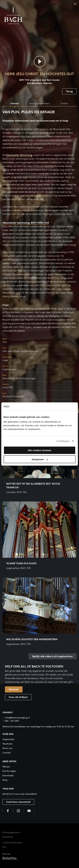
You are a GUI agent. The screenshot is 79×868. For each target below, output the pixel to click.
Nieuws (6, 767)
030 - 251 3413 (11, 721)
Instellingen (63, 441)
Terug (69, 91)
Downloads (8, 775)
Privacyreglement (11, 832)
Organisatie (8, 739)
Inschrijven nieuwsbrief (18, 802)
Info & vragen (9, 771)
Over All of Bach (18, 697)
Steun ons (7, 748)
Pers (4, 847)
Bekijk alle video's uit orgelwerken (53, 656)
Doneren (14, 689)
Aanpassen (40, 459)
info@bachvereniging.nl (16, 718)
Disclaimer (8, 837)
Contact (7, 753)
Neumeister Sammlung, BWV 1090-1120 (26, 223)
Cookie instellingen (12, 842)
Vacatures (7, 744)
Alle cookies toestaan (39, 450)
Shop (5, 780)
